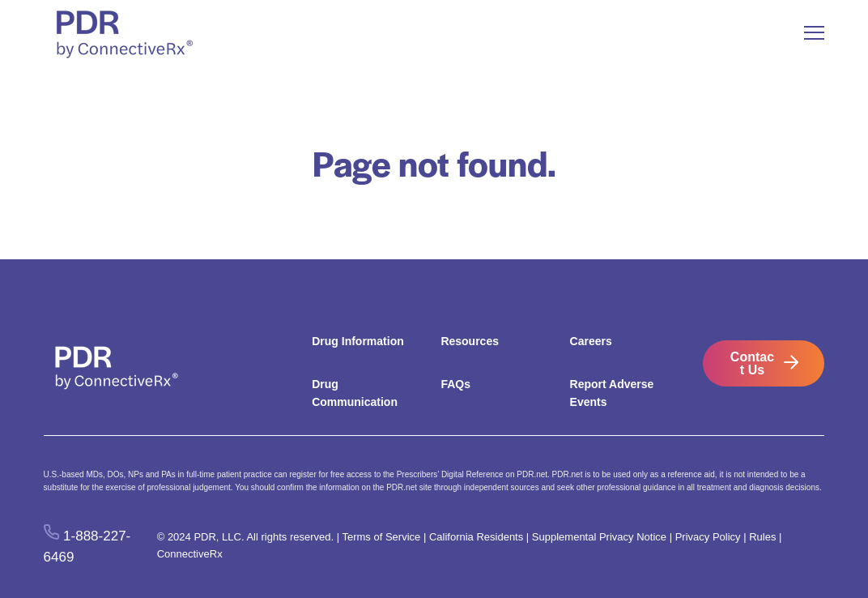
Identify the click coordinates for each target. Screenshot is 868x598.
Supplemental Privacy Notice (599, 537)
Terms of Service (381, 537)
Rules (762, 537)
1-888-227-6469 (87, 546)
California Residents (476, 537)
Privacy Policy (708, 537)
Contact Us (752, 363)
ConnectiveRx (190, 554)
